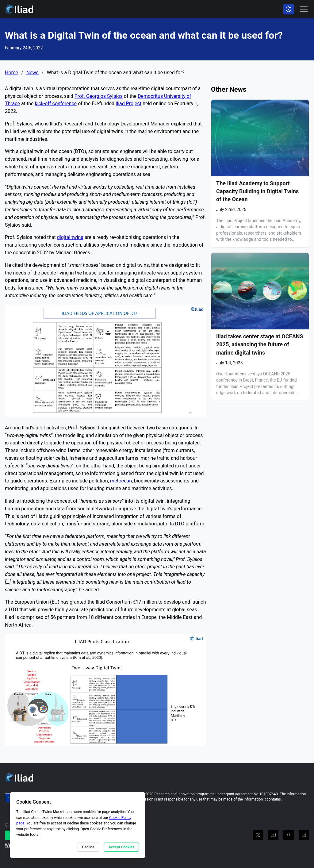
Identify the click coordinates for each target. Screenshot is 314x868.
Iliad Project (128, 104)
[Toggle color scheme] (289, 9)
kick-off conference (56, 104)
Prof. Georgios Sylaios (99, 96)
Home (11, 73)
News (33, 73)
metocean (121, 481)
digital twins (70, 237)
